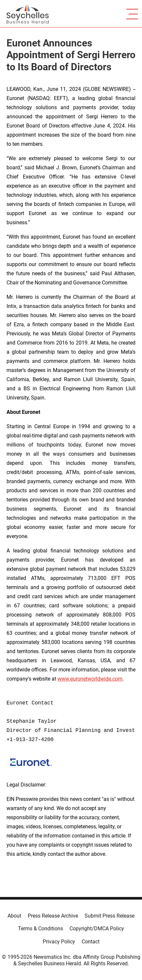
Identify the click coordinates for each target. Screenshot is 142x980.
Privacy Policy (59, 942)
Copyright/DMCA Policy (97, 929)
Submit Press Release (110, 916)
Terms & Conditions (40, 929)
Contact (91, 942)
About (14, 916)
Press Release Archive (53, 916)
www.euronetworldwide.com (90, 679)
